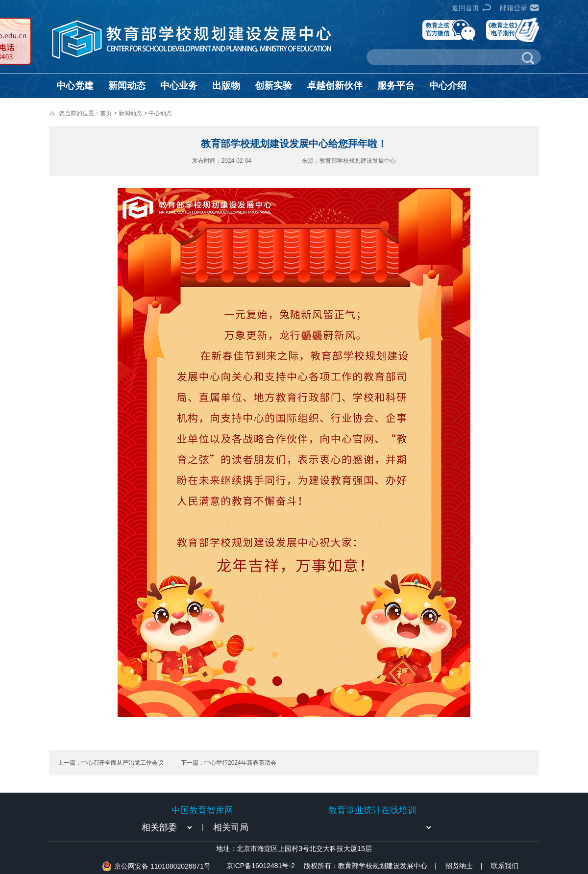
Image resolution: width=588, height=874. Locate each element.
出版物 (226, 86)
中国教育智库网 (202, 810)
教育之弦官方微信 (438, 29)
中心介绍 (448, 86)
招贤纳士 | (464, 866)
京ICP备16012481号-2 (261, 866)
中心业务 (179, 86)
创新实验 (273, 86)
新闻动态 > (134, 113)
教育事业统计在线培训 (372, 810)
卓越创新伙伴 (335, 86)
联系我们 (505, 866)
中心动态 (160, 113)
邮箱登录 (514, 8)
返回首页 (465, 8)
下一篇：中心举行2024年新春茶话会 (229, 763)
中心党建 (75, 86)
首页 (106, 113)
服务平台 (396, 86)
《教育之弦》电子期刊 (503, 29)
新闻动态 (127, 86)
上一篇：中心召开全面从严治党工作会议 (111, 763)
